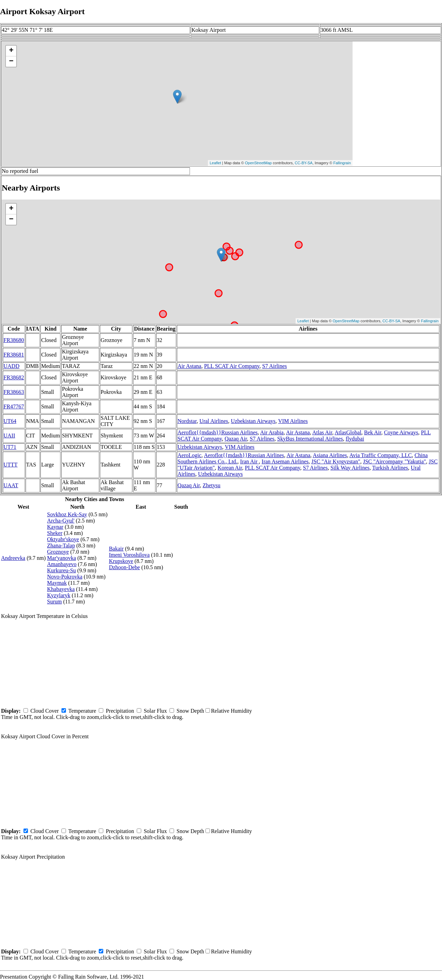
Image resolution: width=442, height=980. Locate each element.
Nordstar (187, 421)
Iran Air (249, 461)
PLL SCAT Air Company (232, 366)
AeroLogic (189, 455)
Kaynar (55, 527)
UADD (11, 366)
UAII (9, 436)
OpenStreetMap (258, 163)
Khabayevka (61, 589)
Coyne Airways (401, 432)
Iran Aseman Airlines (285, 461)
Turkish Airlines (390, 468)
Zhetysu (212, 485)
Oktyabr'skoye (63, 539)
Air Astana (189, 366)
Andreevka (13, 558)
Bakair (116, 549)
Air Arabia (272, 432)
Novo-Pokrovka (65, 577)
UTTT (11, 465)
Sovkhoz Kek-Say (67, 514)
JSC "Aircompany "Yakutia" (394, 461)
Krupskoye (121, 561)
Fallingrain (342, 163)
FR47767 (14, 406)
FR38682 (14, 377)
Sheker (55, 533)
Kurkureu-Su (61, 570)
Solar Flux (155, 711)
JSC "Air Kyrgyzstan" (336, 461)
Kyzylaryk (59, 595)
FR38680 (14, 340)
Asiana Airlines (330, 455)
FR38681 (14, 355)
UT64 (10, 421)
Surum (54, 602)
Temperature (82, 711)
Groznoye (58, 552)
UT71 (10, 447)
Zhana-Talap (61, 546)
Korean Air (230, 468)
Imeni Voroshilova (129, 555)
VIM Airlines (293, 421)
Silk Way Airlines (350, 468)
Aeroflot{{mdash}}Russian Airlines (218, 432)
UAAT (11, 485)
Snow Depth (190, 711)
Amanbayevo (62, 564)
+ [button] (11, 51)
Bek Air (373, 432)
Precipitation (120, 711)
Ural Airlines (214, 421)
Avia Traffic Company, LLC (381, 455)
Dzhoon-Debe (124, 567)
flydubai (355, 439)
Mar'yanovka (61, 558)
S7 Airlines (275, 366)
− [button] (11, 62)
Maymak (57, 583)
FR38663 (14, 392)
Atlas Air (322, 432)
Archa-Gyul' (61, 521)
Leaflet (215, 163)
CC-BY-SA (304, 163)
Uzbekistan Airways (253, 421)
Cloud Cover (45, 711)
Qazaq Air (236, 439)
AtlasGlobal (348, 432)
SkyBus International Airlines (310, 439)
